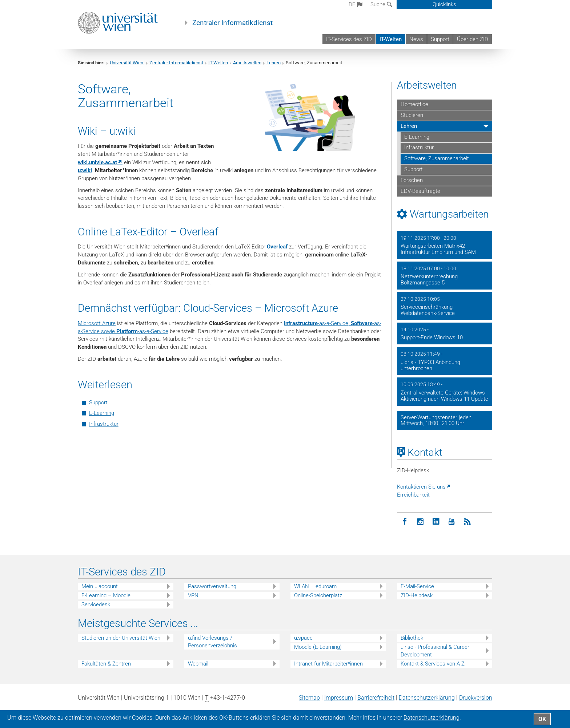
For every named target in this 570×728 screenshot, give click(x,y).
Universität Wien (127, 63)
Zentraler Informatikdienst (232, 23)
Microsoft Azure (97, 323)
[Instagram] (420, 522)
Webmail (198, 664)
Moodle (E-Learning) (318, 647)
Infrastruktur (104, 424)
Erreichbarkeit (413, 495)
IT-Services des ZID (349, 39)
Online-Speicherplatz (318, 595)
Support (440, 39)
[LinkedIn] (436, 522)
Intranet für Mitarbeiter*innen (328, 664)
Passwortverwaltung (212, 586)
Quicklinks (444, 4)
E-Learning (102, 413)
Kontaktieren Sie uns (421, 487)
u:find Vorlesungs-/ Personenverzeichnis (212, 642)
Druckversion (476, 698)
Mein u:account (100, 586)
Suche (381, 4)
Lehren (274, 63)
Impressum (339, 698)
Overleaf (277, 247)
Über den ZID (473, 39)
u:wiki (85, 170)
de (356, 4)
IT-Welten (391, 39)
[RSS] (467, 522)
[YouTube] (452, 522)
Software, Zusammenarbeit (437, 158)
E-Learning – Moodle (106, 595)
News (416, 39)
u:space (303, 638)
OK (542, 719)
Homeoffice (414, 104)
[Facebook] (405, 522)
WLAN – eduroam (315, 586)
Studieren (412, 115)
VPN (193, 595)
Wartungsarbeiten (449, 214)
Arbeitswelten (247, 63)
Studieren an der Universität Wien (121, 638)
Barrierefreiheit (376, 698)
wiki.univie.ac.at (97, 162)
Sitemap (309, 698)
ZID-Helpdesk (417, 595)
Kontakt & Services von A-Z (433, 664)
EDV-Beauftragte (420, 191)
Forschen (412, 180)
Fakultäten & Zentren (106, 664)
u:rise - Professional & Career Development (435, 651)
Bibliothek (412, 638)
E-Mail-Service (417, 586)
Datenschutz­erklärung (427, 698)
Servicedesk (96, 604)
